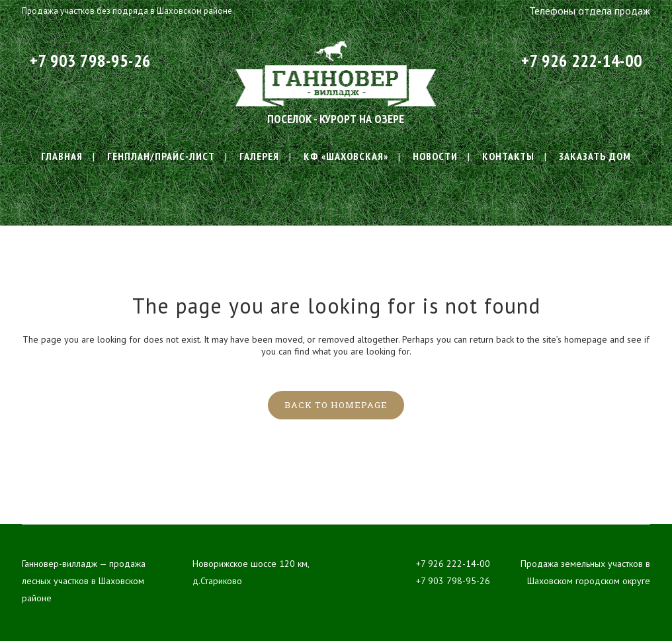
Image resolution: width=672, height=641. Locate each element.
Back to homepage (336, 405)
